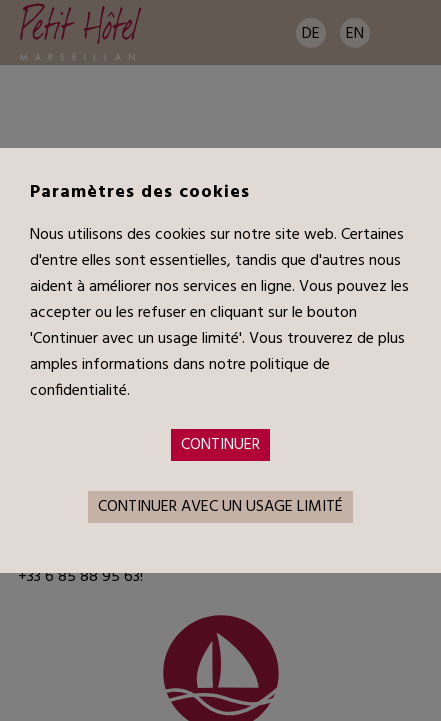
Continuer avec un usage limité (220, 507)
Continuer (220, 445)
